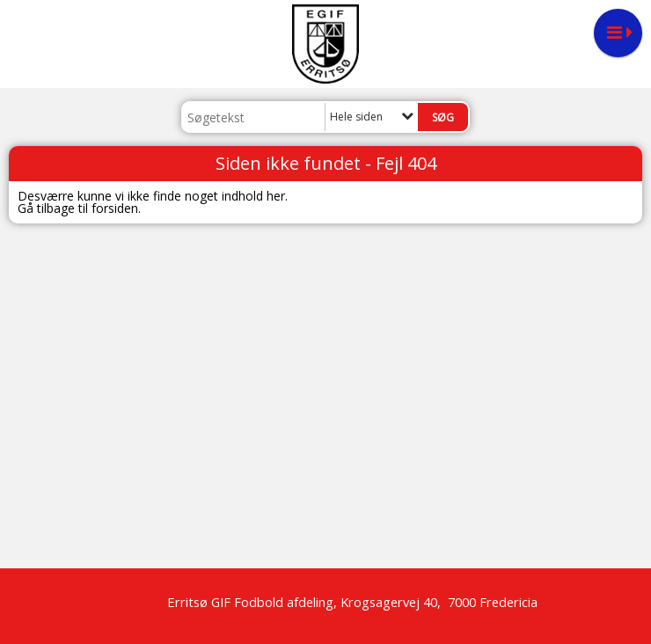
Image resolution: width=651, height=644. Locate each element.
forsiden (115, 208)
